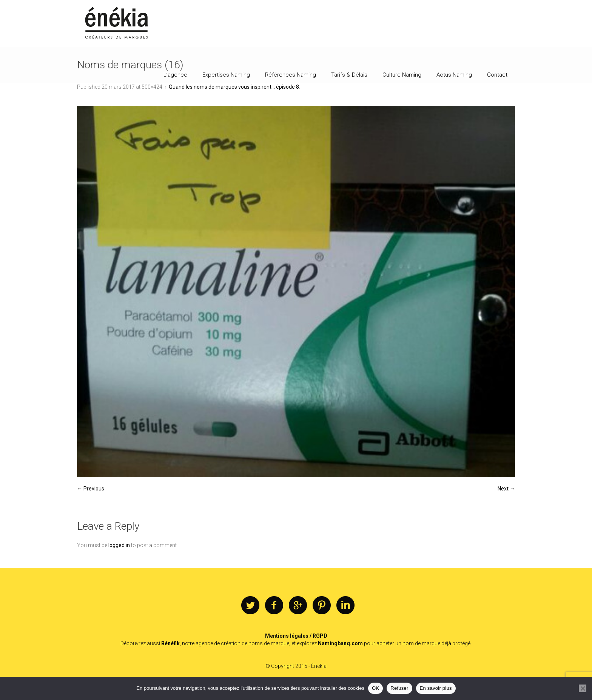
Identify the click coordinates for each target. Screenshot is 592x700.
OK (375, 688)
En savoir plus (436, 688)
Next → (506, 489)
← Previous (91, 489)
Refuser (399, 688)
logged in (119, 545)
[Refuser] (583, 688)
